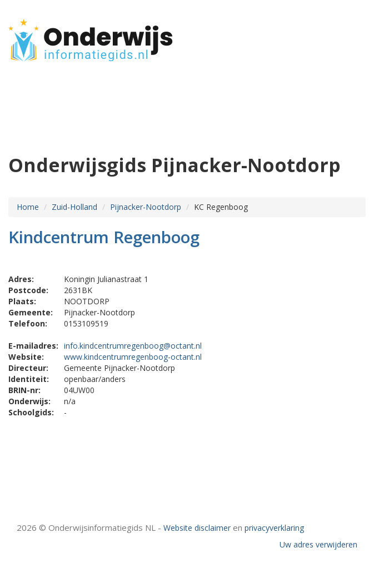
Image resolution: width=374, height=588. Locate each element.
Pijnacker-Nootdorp (146, 207)
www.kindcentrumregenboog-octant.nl (133, 357)
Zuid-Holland (74, 207)
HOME (343, 35)
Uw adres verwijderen (318, 544)
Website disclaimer (197, 528)
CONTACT (336, 51)
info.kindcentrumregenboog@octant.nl (133, 346)
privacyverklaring (274, 528)
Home (28, 207)
